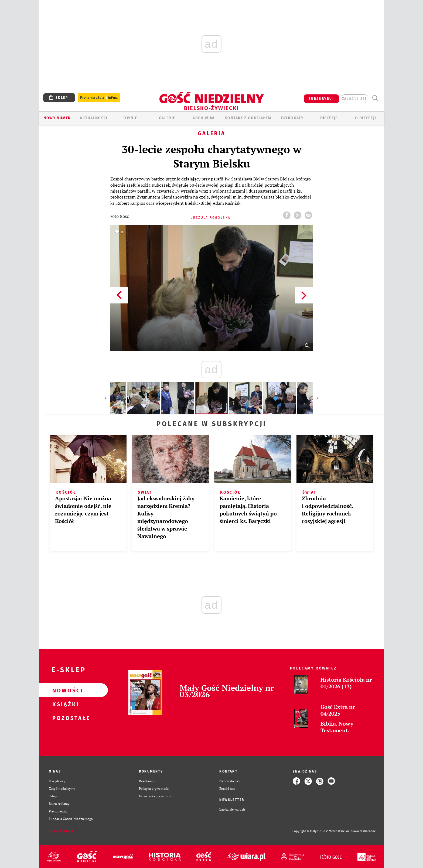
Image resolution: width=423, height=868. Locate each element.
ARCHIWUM (204, 118)
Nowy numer (57, 118)
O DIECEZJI (366, 118)
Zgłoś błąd (61, 831)
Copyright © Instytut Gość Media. (315, 831)
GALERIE (167, 118)
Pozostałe (65, 718)
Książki (65, 704)
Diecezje (329, 118)
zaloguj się (354, 99)
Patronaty (292, 118)
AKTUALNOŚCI (94, 118)
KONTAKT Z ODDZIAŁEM (248, 118)
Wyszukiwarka (375, 98)
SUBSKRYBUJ (321, 99)
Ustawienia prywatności (156, 796)
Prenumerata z (99, 98)
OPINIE (130, 118)
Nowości (65, 690)
